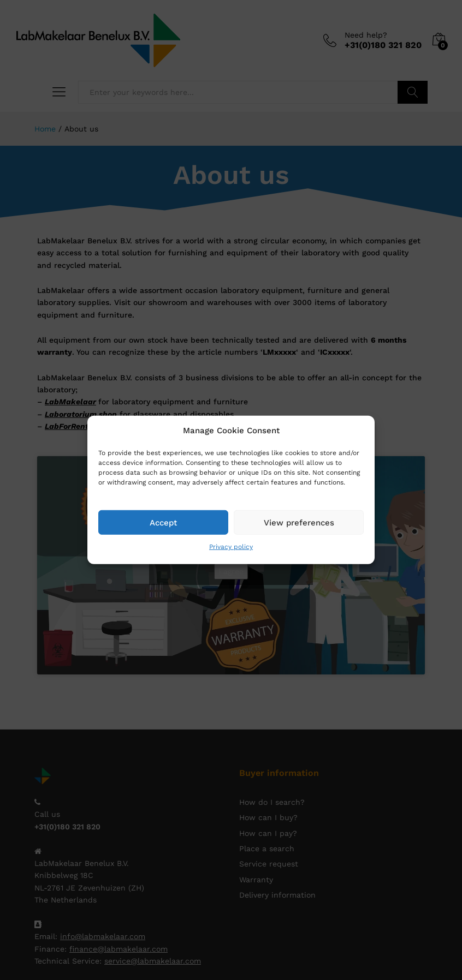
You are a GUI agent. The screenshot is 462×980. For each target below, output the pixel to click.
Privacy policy (231, 547)
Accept (163, 522)
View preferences (299, 522)
